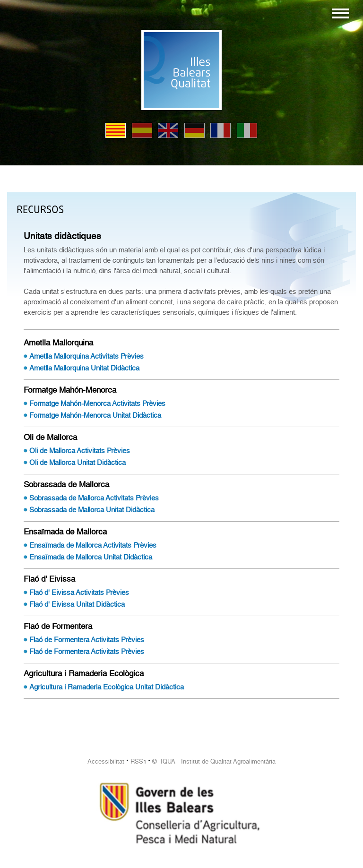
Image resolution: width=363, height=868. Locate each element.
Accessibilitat (106, 761)
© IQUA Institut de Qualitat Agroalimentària (214, 761)
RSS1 (138, 761)
